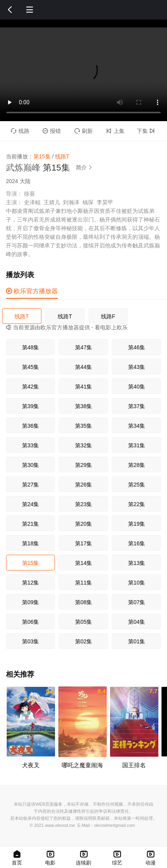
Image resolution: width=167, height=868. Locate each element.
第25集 (137, 485)
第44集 (84, 367)
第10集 (137, 583)
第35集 (84, 426)
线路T (22, 316)
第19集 (137, 524)
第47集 (84, 347)
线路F (108, 316)
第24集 (31, 504)
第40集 (137, 387)
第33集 (31, 445)
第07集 (137, 602)
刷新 (83, 131)
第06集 (31, 622)
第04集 (137, 622)
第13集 (137, 563)
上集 (115, 131)
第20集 (84, 524)
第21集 (31, 524)
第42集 (31, 387)
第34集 (137, 426)
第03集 (31, 641)
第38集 (84, 406)
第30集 (31, 465)
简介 (85, 167)
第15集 (31, 563)
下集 (147, 131)
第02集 (84, 641)
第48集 (31, 347)
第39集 (31, 406)
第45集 (31, 367)
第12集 (31, 583)
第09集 (31, 602)
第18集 (31, 543)
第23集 (84, 504)
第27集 (31, 485)
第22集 (137, 504)
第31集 (137, 445)
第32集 (84, 445)
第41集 (84, 387)
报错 (52, 131)
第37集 (137, 406)
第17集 (84, 543)
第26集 (84, 485)
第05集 (84, 622)
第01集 (137, 641)
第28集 (137, 465)
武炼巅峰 (23, 168)
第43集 (137, 367)
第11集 (84, 583)
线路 (20, 131)
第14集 (84, 563)
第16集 (137, 543)
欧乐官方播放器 (32, 291)
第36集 (31, 426)
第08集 (84, 602)
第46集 (137, 347)
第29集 (84, 465)
